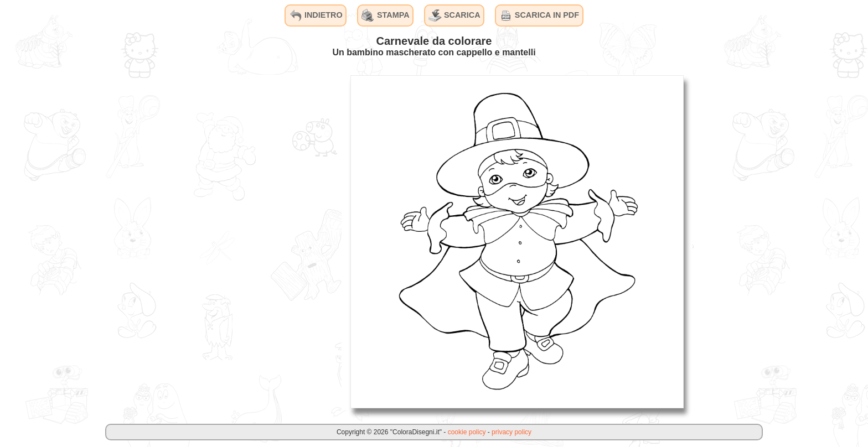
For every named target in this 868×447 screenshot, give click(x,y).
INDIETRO (316, 15)
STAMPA (386, 15)
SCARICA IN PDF (539, 15)
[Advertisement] (259, 241)
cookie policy (467, 432)
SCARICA (454, 15)
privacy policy (512, 432)
